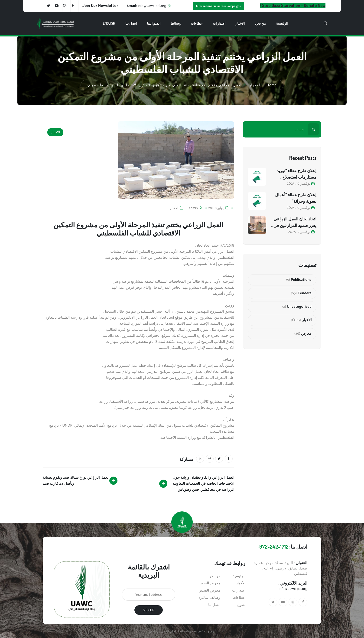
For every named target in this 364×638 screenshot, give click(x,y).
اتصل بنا (131, 23)
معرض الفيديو (210, 591)
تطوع (241, 605)
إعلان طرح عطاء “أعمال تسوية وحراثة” (296, 198)
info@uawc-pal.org (293, 589)
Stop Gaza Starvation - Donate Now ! (293, 5)
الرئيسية (282, 23)
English (109, 23)
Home (272, 85)
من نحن (260, 23)
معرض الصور (210, 583)
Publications (301, 280)
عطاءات (197, 23)
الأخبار (240, 23)
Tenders (305, 293)
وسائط (176, 23)
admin (193, 208)
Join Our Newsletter (100, 5)
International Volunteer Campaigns (218, 6)
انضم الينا (154, 23)
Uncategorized (299, 307)
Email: (146, 5)
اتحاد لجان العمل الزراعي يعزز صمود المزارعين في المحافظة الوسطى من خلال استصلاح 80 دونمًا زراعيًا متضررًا (295, 222)
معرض (306, 334)
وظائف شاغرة (209, 598)
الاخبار (55, 132)
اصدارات (219, 23)
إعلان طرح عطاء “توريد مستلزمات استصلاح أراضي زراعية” (297, 174)
